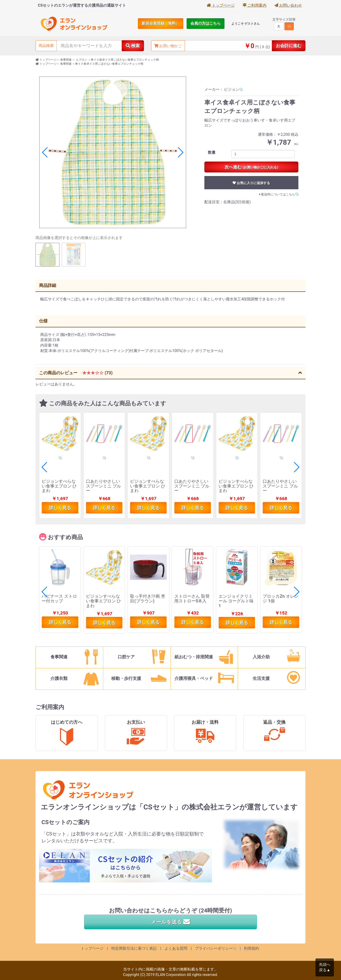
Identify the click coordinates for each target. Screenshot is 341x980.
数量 (212, 152)
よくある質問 (176, 948)
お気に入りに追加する (251, 183)
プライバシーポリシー (214, 948)
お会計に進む (289, 46)
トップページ (221, 5)
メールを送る (170, 922)
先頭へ (325, 968)
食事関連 (66, 60)
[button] (180, 152)
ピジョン (232, 89)
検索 (133, 46)
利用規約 (251, 948)
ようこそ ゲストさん (246, 24)
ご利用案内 (255, 5)
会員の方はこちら (206, 23)
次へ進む (251, 167)
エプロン (81, 60)
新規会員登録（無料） (161, 23)
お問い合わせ (288, 5)
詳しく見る (60, 508)
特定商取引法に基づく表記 (134, 948)
